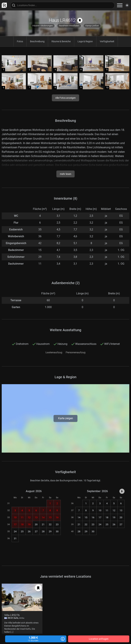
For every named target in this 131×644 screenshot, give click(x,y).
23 (57, 524)
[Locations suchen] (62, 5)
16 (93, 517)
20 (36, 524)
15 (86, 517)
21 (43, 524)
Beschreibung (37, 41)
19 (114, 517)
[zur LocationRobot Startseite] (3, 5)
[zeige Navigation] (120, 5)
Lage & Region (85, 41)
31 (15, 538)
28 (43, 531)
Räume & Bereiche (61, 41)
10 (100, 510)
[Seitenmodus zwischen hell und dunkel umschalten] (127, 5)
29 (50, 531)
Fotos (20, 41)
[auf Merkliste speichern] (80, 20)
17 (100, 517)
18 (107, 517)
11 (107, 510)
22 (50, 524)
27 (36, 531)
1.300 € (36, 639)
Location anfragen (99, 639)
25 (22, 531)
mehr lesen (66, 174)
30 (57, 531)
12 (114, 510)
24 (15, 531)
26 (29, 531)
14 (79, 517)
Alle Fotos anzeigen (65, 98)
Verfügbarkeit (107, 41)
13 (121, 510)
